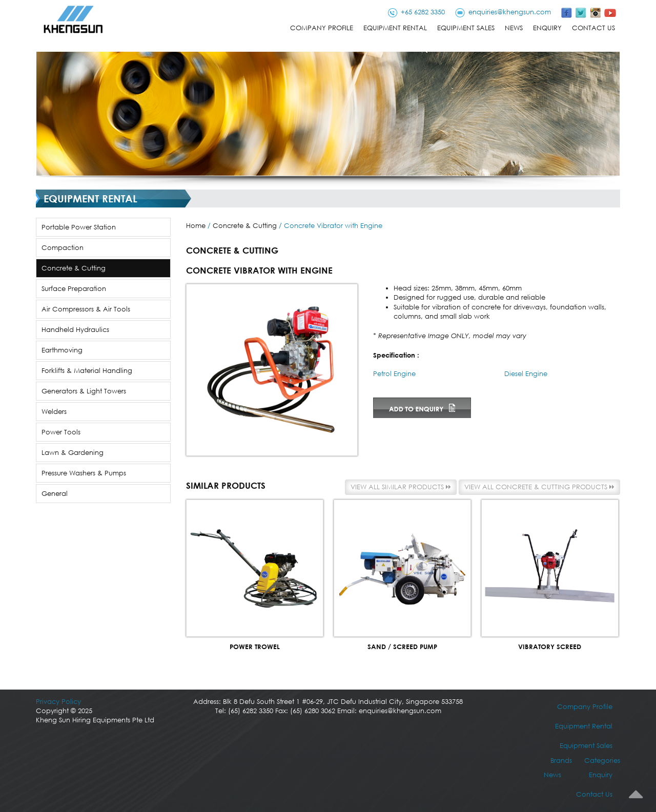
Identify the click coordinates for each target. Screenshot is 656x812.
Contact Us (593, 28)
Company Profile (322, 28)
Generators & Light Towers (84, 391)
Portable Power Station (79, 227)
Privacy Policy (58, 702)
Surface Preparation (74, 289)
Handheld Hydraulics (75, 330)
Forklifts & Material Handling (87, 371)
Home (196, 226)
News (514, 28)
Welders (54, 412)
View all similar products (401, 487)
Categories (602, 761)
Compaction (63, 248)
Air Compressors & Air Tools (86, 309)
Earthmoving (62, 350)
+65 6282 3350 (423, 12)
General (55, 494)
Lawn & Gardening (73, 453)
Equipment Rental (395, 28)
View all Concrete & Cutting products (539, 487)
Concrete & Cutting (74, 268)
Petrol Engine (394, 374)
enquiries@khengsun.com (510, 12)
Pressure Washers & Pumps (84, 473)
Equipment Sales (466, 28)
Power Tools (61, 432)
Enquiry (547, 28)
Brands (561, 761)
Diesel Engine (526, 374)
